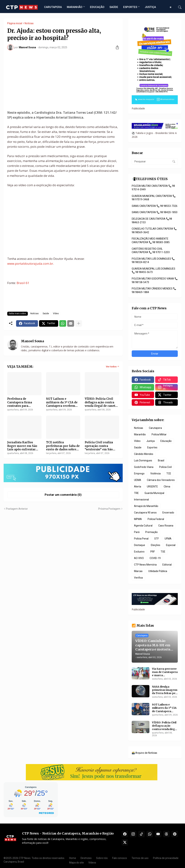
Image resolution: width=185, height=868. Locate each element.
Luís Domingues (143, 460)
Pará (137, 532)
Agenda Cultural (143, 526)
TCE (169, 474)
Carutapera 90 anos (145, 513)
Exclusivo (139, 552)
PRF (153, 552)
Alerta (138, 487)
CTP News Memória (145, 565)
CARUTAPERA (53, 7)
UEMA (138, 480)
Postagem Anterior (17, 509)
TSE (163, 552)
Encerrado (168, 513)
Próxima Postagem (109, 509)
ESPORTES (130, 7)
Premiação (151, 532)
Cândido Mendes (144, 454)
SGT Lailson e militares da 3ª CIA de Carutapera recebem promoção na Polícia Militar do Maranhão (62, 402)
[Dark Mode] (172, 7)
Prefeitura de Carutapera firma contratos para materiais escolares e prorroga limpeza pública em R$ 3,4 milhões (22, 402)
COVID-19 (155, 558)
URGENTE (152, 487)
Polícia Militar (159, 434)
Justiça (150, 441)
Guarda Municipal (154, 493)
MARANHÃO (75, 7)
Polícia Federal (156, 519)
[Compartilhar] (116, 47)
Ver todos (111, 367)
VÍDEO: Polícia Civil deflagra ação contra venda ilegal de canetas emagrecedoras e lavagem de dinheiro (102, 402)
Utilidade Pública (158, 571)
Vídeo (56, 313)
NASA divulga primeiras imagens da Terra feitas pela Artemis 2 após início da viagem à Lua (165, 690)
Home (73, 858)
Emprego (139, 474)
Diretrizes (86, 858)
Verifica (138, 578)
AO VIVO (139, 558)
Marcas (138, 571)
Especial (171, 545)
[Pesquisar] (178, 7)
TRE (136, 493)
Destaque (140, 545)
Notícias (29, 23)
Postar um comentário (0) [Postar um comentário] (63, 495)
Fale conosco (120, 858)
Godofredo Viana (144, 467)
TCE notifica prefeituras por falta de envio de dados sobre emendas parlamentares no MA (63, 446)
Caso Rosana (166, 526)
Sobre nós (102, 858)
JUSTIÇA (150, 7)
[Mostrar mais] (79, 323)
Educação (166, 441)
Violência (155, 474)
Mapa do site (77, 863)
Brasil (161, 460)
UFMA (168, 539)
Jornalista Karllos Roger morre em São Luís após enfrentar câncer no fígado (22, 446)
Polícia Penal (141, 539)
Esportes (152, 447)
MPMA (138, 519)
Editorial (167, 565)
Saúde (46, 313)
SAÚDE (114, 7)
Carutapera (155, 428)
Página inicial (15, 23)
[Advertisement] (63, 80)
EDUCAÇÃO (97, 7)
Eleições (156, 545)
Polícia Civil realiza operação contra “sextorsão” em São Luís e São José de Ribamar (99, 446)
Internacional (141, 500)
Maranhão (140, 434)
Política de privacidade (166, 858)
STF (157, 539)
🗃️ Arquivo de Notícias (144, 753)
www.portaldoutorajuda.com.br (30, 264)
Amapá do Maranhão (146, 506)
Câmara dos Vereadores (161, 480)
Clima (167, 487)
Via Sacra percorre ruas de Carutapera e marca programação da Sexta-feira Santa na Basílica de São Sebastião (165, 672)
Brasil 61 (23, 283)
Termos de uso (140, 858)
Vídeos (92, 863)
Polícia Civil (165, 467)
